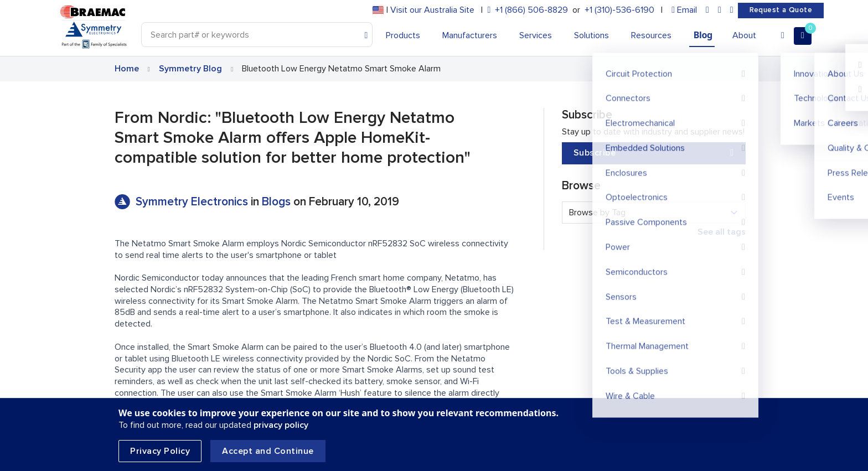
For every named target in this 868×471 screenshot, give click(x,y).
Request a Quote (781, 10)
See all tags (722, 232)
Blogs (276, 202)
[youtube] (732, 10)
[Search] (257, 35)
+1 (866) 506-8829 (531, 10)
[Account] (783, 36)
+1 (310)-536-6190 (619, 10)
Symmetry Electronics (193, 202)
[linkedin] (707, 10)
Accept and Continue (268, 451)
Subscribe (654, 153)
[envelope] (684, 10)
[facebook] (720, 10)
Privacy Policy (160, 451)
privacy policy (281, 425)
